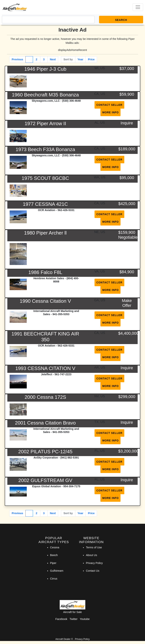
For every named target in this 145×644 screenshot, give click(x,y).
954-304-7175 (72, 486)
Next (53, 59)
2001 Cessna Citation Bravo (45, 423)
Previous (17, 59)
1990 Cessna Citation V (45, 301)
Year (80, 59)
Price (91, 59)
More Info (110, 112)
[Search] (48, 20)
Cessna (55, 547)
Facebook (61, 619)
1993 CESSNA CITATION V (45, 368)
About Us (91, 555)
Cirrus (54, 579)
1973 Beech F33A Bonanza (45, 149)
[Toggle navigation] (138, 7)
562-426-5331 (66, 210)
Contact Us (93, 571)
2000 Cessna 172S (45, 397)
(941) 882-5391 (70, 458)
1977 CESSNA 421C (45, 204)
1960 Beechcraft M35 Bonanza (45, 95)
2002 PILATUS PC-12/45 (45, 452)
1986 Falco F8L (45, 272)
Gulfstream (57, 571)
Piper (53, 563)
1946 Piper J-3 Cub (45, 69)
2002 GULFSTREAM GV (45, 480)
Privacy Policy (94, 563)
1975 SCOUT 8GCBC (45, 178)
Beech (54, 555)
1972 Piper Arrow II (45, 123)
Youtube (85, 619)
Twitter (73, 619)
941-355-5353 (61, 314)
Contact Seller (109, 105)
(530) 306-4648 (71, 101)
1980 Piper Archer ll (45, 233)
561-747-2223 (63, 374)
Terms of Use (94, 547)
